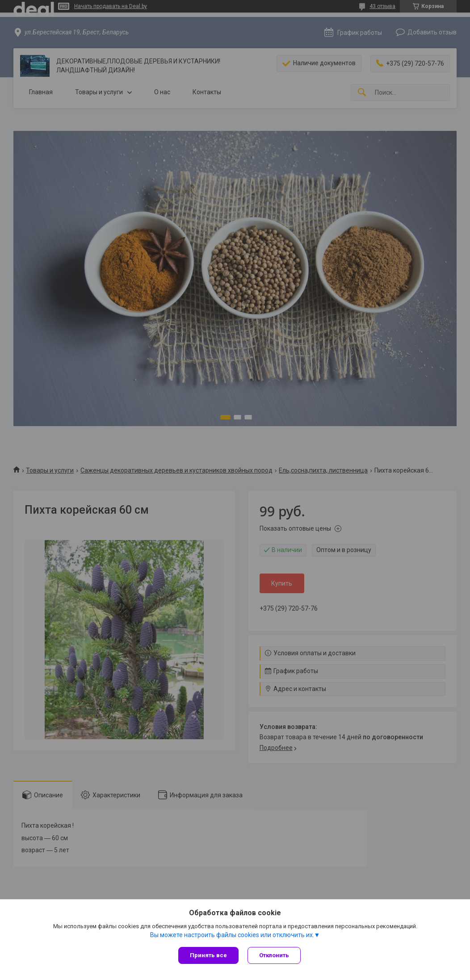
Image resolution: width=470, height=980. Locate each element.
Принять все (208, 955)
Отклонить (274, 955)
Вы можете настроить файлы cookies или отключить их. (232, 935)
